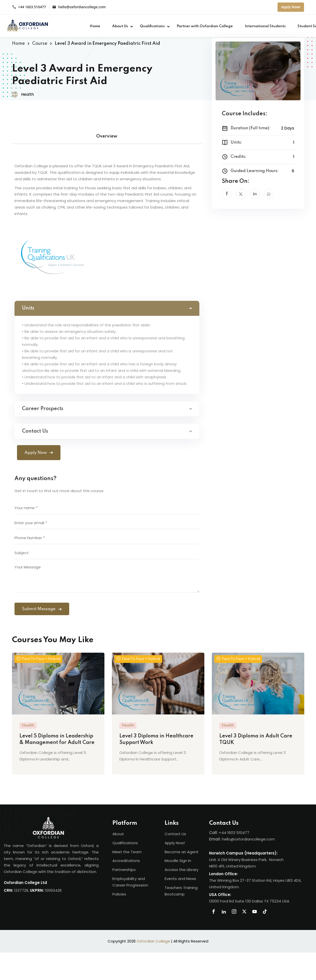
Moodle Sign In (178, 861)
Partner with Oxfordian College (205, 26)
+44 (223, 833)
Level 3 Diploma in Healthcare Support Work (156, 739)
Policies (119, 894)
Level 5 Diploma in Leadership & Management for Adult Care (57, 739)
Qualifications (152, 26)
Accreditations (126, 861)
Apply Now (39, 453)
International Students (265, 26)
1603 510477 (238, 833)
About (118, 834)
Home (95, 26)
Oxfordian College (153, 941)
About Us (120, 26)
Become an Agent (182, 852)
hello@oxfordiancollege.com (82, 7)
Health (28, 94)
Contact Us (175, 834)
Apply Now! (291, 7)
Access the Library (181, 870)
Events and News (180, 879)
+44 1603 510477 (32, 7)
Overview (107, 136)
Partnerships (124, 870)
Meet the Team (127, 852)
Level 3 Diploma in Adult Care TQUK (256, 739)
